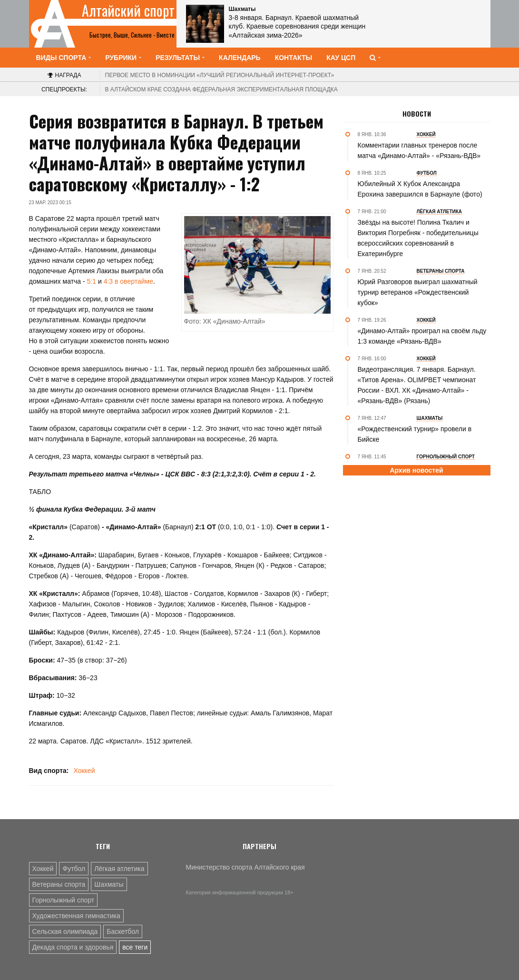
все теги (135, 947)
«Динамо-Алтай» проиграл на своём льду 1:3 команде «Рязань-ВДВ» (422, 336)
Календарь (240, 58)
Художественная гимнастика (76, 916)
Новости (417, 114)
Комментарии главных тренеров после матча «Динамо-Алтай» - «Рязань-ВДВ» (419, 150)
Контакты (294, 58)
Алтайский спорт (128, 10)
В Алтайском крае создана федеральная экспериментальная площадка (221, 89)
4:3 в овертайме (128, 281)
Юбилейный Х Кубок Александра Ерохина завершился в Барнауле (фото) (420, 189)
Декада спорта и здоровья (73, 947)
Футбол (74, 869)
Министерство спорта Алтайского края (245, 867)
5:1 (92, 281)
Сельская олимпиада (65, 931)
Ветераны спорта (59, 884)
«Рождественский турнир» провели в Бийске (415, 434)
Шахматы (109, 884)
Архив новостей (416, 470)
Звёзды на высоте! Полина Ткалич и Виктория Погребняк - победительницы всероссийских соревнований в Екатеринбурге (418, 238)
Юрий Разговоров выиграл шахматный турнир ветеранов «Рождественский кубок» (418, 292)
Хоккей (84, 771)
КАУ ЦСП (341, 58)
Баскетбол (123, 931)
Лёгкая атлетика (119, 869)
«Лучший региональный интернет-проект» (220, 75)
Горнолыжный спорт (64, 900)
